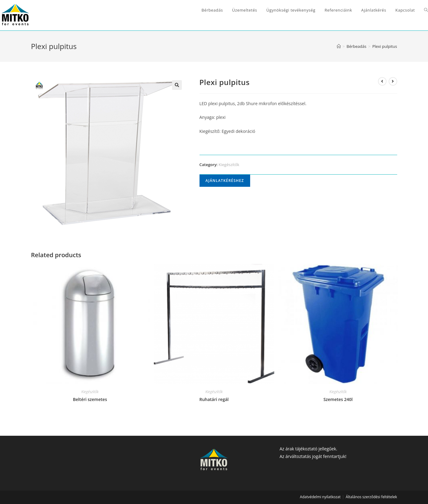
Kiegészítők (229, 165)
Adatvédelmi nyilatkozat (320, 497)
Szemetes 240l (338, 399)
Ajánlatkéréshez (225, 181)
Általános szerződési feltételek (371, 497)
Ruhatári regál (214, 399)
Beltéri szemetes (90, 399)
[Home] (339, 46)
